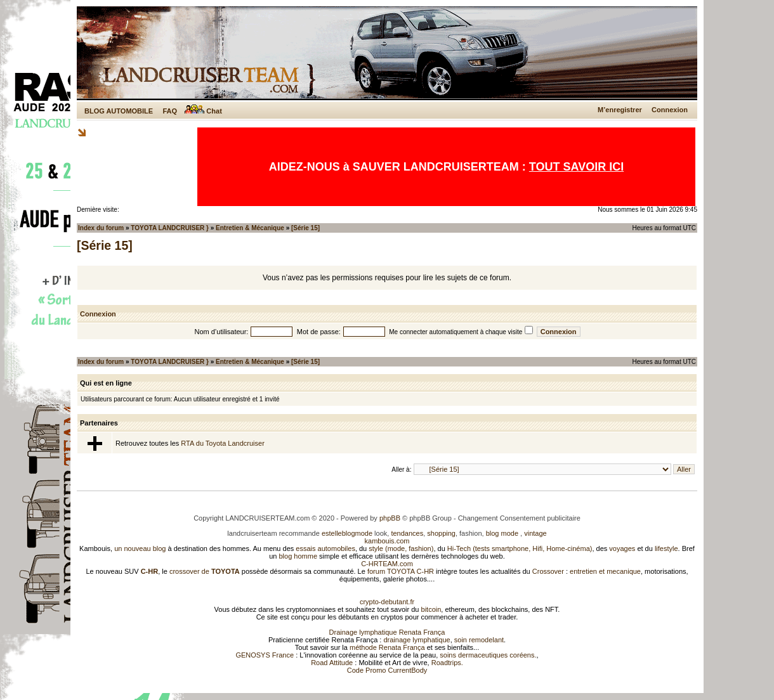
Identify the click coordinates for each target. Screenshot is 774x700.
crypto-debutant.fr (387, 602)
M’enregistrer (620, 110)
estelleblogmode (347, 533)
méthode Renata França (387, 647)
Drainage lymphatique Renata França (387, 632)
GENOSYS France (265, 655)
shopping (441, 533)
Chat (203, 111)
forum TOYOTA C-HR (401, 571)
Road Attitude (332, 663)
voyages (622, 548)
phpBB (390, 518)
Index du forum (101, 228)
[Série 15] (305, 228)
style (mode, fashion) (401, 548)
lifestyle (666, 548)
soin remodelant (479, 640)
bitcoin (431, 609)
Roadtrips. (447, 663)
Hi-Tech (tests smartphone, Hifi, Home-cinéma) (520, 548)
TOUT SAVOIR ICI (576, 167)
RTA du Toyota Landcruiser (222, 443)
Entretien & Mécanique (250, 228)
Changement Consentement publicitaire (519, 518)
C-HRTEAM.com (387, 564)
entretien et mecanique (605, 571)
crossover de (204, 571)
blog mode (502, 533)
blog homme (298, 556)
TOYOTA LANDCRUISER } (170, 228)
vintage (535, 533)
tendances (407, 533)
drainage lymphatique (417, 640)
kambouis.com (387, 541)
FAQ (170, 111)
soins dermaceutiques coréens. (488, 655)
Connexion (670, 110)
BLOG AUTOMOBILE (119, 111)
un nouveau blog (140, 548)
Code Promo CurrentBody (387, 670)
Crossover (548, 571)
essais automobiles (325, 548)
